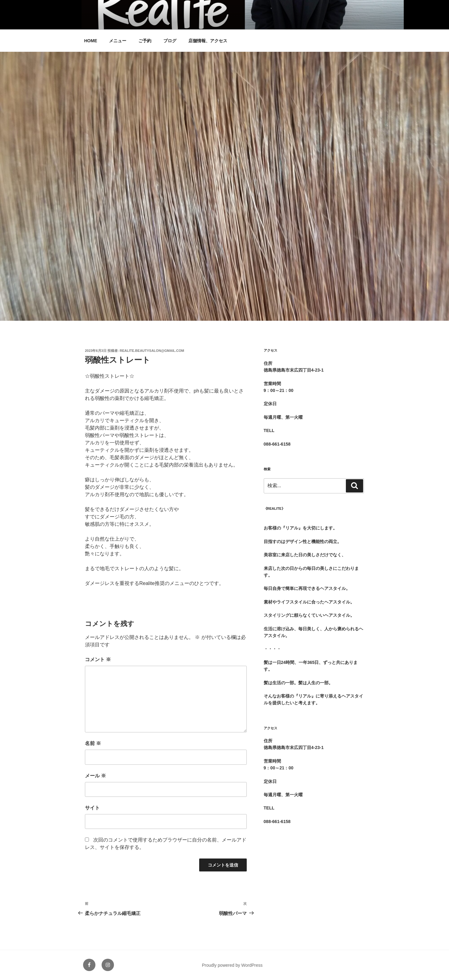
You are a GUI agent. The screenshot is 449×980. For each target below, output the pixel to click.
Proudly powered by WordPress (232, 965)
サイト (92, 808)
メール (95, 776)
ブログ (170, 41)
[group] (314, 525)
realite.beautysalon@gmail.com (152, 351)
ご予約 (145, 41)
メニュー (118, 41)
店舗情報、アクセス (208, 41)
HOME (91, 41)
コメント (98, 659)
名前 (93, 743)
